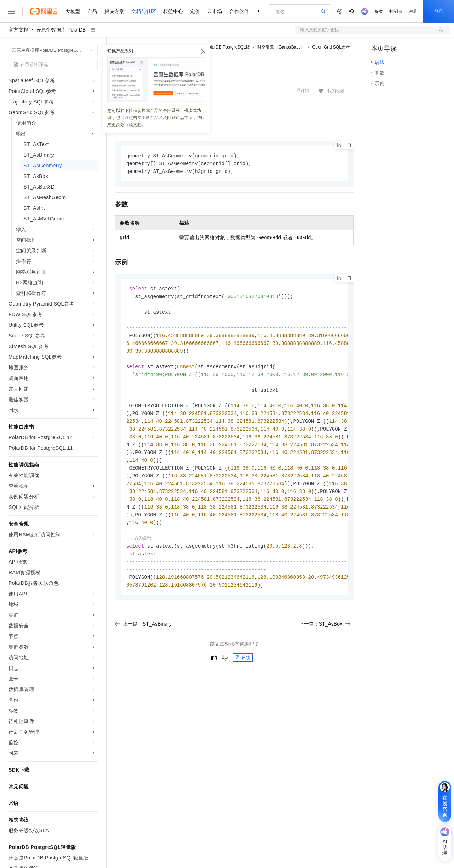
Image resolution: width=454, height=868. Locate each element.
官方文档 (18, 30)
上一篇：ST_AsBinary (143, 639)
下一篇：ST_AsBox (325, 639)
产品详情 (301, 90)
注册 (413, 11)
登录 (439, 11)
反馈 (243, 672)
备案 (379, 11)
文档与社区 (144, 11)
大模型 (73, 11)
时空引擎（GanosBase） (281, 47)
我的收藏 (336, 91)
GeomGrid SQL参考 (331, 47)
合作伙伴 (239, 11)
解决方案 (114, 11)
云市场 (215, 11)
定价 (195, 11)
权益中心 (173, 11)
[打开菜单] (11, 11)
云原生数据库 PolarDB (61, 30)
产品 (92, 11)
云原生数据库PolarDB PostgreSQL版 (215, 47)
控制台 (396, 11)
